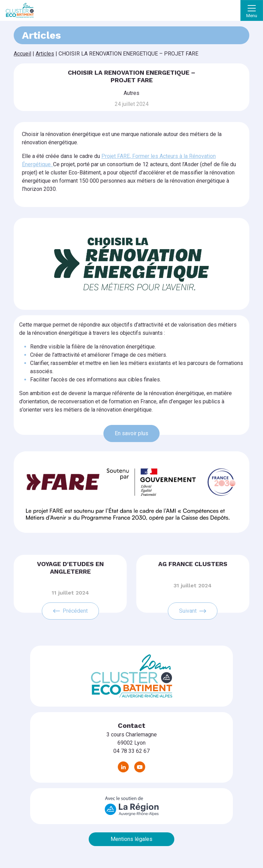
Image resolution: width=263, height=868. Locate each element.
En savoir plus (131, 433)
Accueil (22, 54)
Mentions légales (131, 839)
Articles (45, 54)
